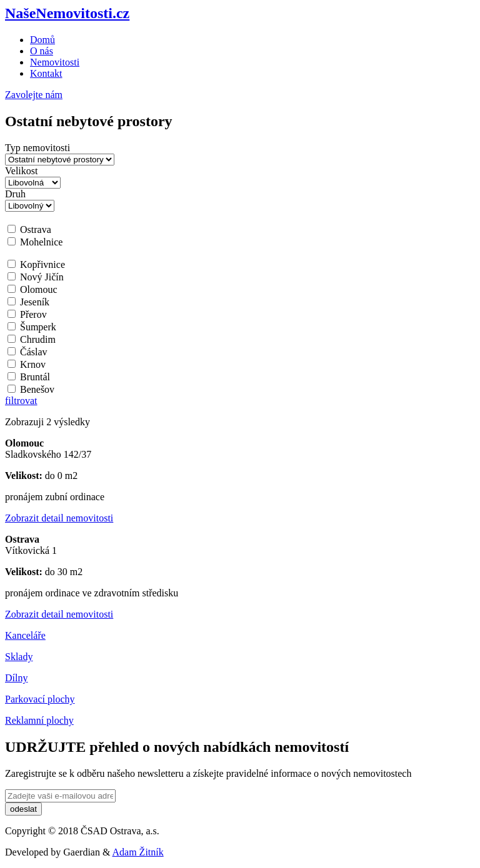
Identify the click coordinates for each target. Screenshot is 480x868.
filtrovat (21, 401)
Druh (15, 194)
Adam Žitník (138, 852)
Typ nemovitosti (37, 148)
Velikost (21, 171)
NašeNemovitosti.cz (67, 13)
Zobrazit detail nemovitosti (59, 518)
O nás (42, 51)
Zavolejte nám (34, 95)
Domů (42, 40)
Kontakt (46, 73)
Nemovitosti (55, 62)
